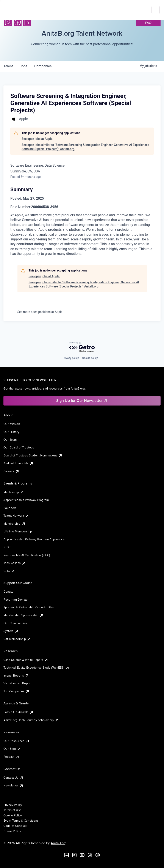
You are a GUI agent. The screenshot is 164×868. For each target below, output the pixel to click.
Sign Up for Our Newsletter (82, 400)
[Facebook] (18, 22)
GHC (9, 571)
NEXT (7, 547)
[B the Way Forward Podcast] (98, 855)
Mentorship (14, 492)
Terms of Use (12, 810)
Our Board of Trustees (19, 447)
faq (148, 23)
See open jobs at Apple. (37, 139)
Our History (11, 432)
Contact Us (14, 778)
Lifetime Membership (18, 531)
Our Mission (12, 424)
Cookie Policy (13, 815)
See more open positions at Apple (40, 312)
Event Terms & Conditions (21, 821)
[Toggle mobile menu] (156, 7)
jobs (24, 66)
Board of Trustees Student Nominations (33, 455)
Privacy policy (71, 358)
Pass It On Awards (19, 712)
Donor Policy (12, 831)
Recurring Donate (16, 600)
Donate (8, 592)
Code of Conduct (15, 826)
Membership (15, 524)
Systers (11, 631)
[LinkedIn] (27, 22)
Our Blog (12, 749)
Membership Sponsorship (24, 615)
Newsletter (13, 785)
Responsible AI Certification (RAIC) (27, 555)
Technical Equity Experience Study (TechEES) (36, 668)
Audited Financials (19, 463)
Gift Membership (17, 639)
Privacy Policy (13, 805)
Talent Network (16, 516)
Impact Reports (16, 675)
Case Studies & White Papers (26, 660)
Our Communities (15, 623)
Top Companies (16, 691)
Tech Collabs (15, 563)
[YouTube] (82, 855)
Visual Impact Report (17, 683)
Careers (11, 471)
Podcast (11, 757)
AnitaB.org (59, 843)
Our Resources (16, 741)
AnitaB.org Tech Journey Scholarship (31, 720)
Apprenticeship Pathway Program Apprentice (34, 539)
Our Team (10, 440)
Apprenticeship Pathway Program (26, 500)
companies (43, 66)
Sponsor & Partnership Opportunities (29, 607)
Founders (10, 508)
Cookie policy (90, 358)
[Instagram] (8, 22)
